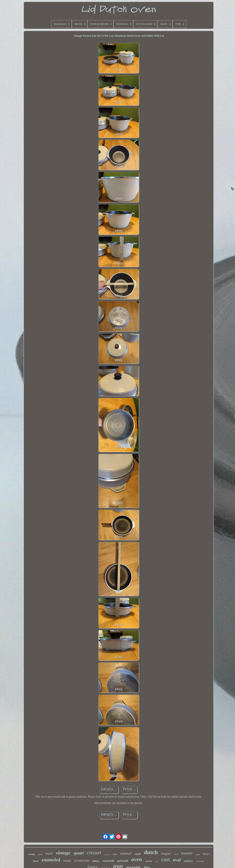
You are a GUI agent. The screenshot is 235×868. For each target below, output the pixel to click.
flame (206, 854)
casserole (108, 861)
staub (138, 854)
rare (157, 862)
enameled (51, 860)
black (36, 861)
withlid (107, 855)
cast (166, 859)
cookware (200, 861)
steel (176, 854)
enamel (126, 853)
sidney (96, 861)
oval (177, 860)
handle (67, 861)
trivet (198, 855)
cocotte (149, 861)
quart (79, 853)
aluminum (82, 861)
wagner (166, 853)
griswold (123, 861)
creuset (94, 853)
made (40, 854)
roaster (187, 853)
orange (32, 854)
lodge (115, 854)
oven (137, 859)
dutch (151, 852)
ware (49, 853)
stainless (188, 861)
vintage (63, 853)
